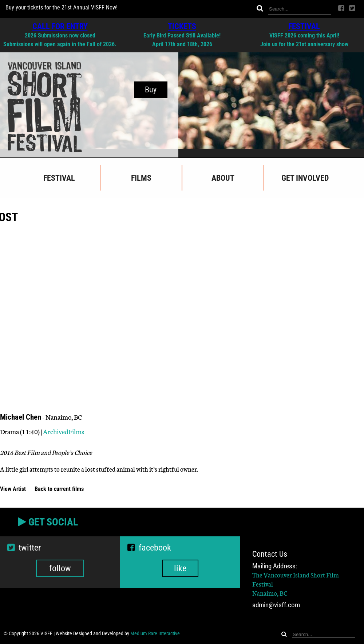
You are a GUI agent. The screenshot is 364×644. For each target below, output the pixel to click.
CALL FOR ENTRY (60, 26)
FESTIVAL (304, 26)
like (180, 568)
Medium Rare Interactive (155, 633)
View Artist (14, 489)
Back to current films (59, 489)
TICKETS (182, 26)
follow (60, 568)
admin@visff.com (276, 605)
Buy (151, 90)
